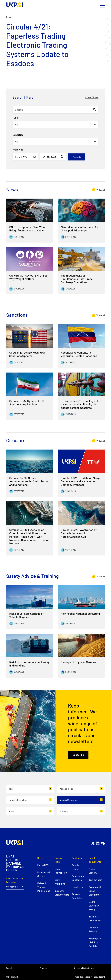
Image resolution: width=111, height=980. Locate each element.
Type (15, 118)
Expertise (18, 135)
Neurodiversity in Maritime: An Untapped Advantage (79, 229)
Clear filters (92, 97)
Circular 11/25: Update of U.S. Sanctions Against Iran (27, 403)
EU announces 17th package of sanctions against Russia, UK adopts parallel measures (80, 404)
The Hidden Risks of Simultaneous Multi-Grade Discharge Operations (77, 279)
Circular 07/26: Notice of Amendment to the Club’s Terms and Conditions (29, 481)
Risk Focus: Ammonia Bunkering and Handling (29, 664)
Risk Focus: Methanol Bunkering (80, 614)
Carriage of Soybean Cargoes (79, 662)
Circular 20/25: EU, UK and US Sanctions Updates (28, 354)
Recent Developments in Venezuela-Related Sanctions (79, 354)
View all (101, 190)
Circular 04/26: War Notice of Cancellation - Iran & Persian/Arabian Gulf (79, 533)
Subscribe (78, 755)
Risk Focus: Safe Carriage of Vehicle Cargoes (26, 615)
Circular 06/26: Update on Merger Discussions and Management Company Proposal (81, 481)
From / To (18, 150)
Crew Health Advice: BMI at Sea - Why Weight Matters (29, 277)
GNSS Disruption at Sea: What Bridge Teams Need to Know (27, 229)
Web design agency (84, 977)
